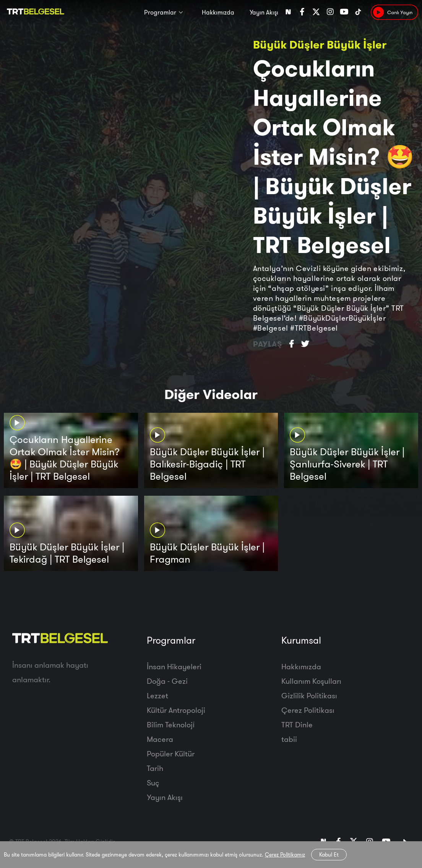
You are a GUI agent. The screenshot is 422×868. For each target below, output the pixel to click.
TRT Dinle (297, 724)
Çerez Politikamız (285, 855)
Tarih (155, 768)
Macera (160, 739)
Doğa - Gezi (167, 681)
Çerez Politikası (308, 710)
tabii (289, 739)
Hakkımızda (218, 12)
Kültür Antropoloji (176, 710)
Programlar (160, 12)
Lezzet (157, 695)
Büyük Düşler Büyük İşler (320, 45)
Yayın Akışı (264, 12)
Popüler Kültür (171, 754)
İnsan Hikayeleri (174, 666)
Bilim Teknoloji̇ (171, 724)
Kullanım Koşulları (311, 681)
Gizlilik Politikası (309, 695)
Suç (153, 783)
